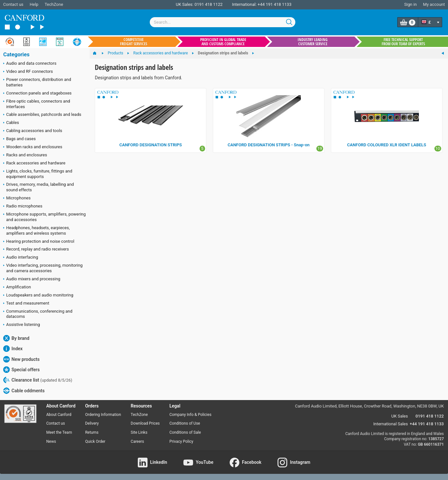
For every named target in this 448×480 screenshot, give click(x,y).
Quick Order (95, 441)
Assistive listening (22, 325)
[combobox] (223, 22)
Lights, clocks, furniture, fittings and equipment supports (38, 174)
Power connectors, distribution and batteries (37, 82)
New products (21, 359)
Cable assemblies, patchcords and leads (42, 115)
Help (34, 4)
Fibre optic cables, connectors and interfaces (37, 104)
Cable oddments (24, 391)
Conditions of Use (185, 423)
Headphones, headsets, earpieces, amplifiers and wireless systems (37, 230)
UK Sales (400, 416)
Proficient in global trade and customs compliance (223, 42)
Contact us (13, 4)
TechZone (54, 4)
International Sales (391, 424)
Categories (16, 55)
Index (13, 349)
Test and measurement (26, 304)
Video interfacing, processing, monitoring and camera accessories (43, 268)
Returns (92, 432)
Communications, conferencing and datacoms (38, 314)
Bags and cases (19, 139)
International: (244, 4)
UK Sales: (185, 4)
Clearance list (38, 380)
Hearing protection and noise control (39, 242)
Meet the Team (59, 432)
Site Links (139, 432)
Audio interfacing (21, 258)
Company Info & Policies (191, 415)
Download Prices (145, 423)
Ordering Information (103, 415)
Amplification (17, 287)
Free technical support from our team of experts (403, 42)
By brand (16, 338)
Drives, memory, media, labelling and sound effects (38, 187)
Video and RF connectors (28, 72)
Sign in (410, 4)
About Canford (59, 415)
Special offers (22, 370)
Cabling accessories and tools (33, 131)
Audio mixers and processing (32, 279)
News (51, 441)
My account (434, 4)
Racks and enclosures (25, 155)
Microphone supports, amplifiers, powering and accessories (44, 217)
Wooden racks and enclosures (33, 147)
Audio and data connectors (30, 64)
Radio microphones (23, 207)
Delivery (92, 423)
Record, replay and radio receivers (36, 250)
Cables (11, 123)
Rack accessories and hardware (34, 163)
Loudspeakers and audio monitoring (38, 296)
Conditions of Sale (185, 432)
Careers (137, 441)
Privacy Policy (181, 441)
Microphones (17, 198)
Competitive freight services (134, 42)
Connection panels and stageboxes (37, 94)
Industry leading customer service (313, 42)
